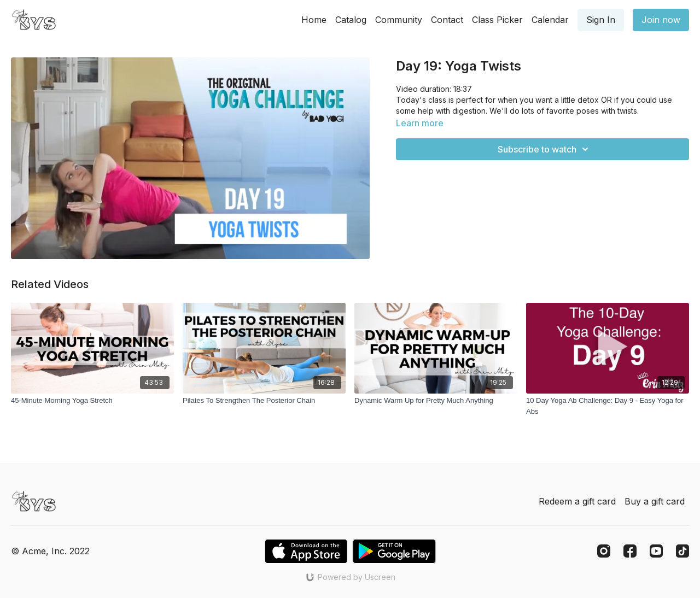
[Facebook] (630, 551)
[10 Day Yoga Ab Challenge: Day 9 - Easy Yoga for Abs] (608, 406)
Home (314, 20)
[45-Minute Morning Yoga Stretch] (92, 401)
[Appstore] (306, 551)
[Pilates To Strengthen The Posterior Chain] (264, 401)
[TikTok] (682, 551)
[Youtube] (656, 551)
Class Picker (497, 20)
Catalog (351, 20)
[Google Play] (394, 551)
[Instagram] (604, 551)
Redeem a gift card (577, 501)
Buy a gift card (655, 501)
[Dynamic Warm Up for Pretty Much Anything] (436, 401)
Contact (447, 20)
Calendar (550, 20)
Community (399, 20)
